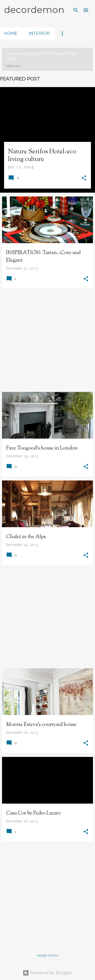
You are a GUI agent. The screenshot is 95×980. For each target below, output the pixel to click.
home (11, 33)
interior (39, 33)
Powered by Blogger (48, 973)
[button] (84, 179)
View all (13, 66)
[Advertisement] (48, 340)
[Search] (76, 10)
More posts (48, 956)
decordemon (34, 10)
